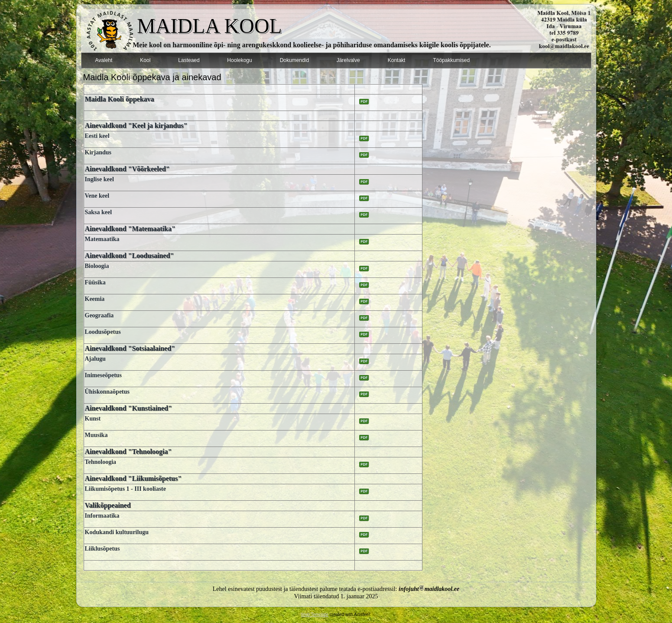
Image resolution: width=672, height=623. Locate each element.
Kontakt (397, 60)
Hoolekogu (239, 60)
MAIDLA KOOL (209, 26)
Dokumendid (294, 60)
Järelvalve (348, 60)
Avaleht (104, 60)
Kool (145, 60)
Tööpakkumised (451, 60)
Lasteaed (189, 60)
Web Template (315, 615)
